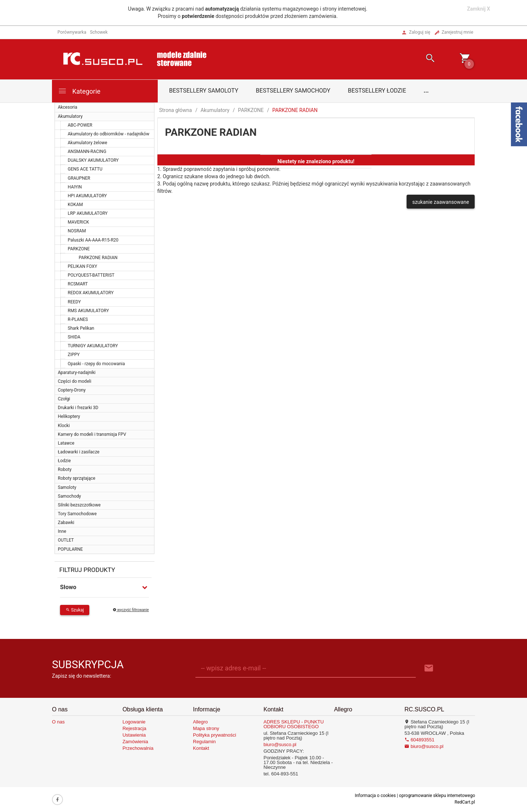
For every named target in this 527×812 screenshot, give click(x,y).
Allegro (200, 722)
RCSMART (78, 284)
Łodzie (64, 461)
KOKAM (75, 205)
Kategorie (79, 91)
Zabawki (66, 523)
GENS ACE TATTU (85, 169)
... (426, 91)
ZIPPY (74, 355)
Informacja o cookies (375, 796)
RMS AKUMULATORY (88, 311)
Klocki (64, 426)
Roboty (65, 469)
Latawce (66, 443)
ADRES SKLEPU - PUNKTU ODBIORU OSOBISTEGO (294, 724)
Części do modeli (74, 381)
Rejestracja (134, 728)
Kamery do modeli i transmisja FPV (92, 434)
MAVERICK (78, 222)
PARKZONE (79, 249)
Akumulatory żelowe (87, 143)
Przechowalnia (138, 748)
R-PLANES (78, 319)
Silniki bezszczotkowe (79, 505)
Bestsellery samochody (293, 91)
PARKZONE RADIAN (98, 258)
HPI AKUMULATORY (87, 196)
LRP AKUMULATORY (88, 213)
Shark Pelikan (81, 328)
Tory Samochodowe (77, 514)
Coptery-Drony (72, 390)
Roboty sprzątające (76, 478)
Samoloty (67, 487)
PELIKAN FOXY (83, 266)
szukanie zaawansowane (440, 202)
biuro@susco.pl (280, 744)
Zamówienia (135, 742)
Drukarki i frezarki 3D (78, 408)
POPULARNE (70, 549)
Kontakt (201, 748)
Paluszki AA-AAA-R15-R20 (93, 240)
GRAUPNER (79, 178)
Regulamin (204, 742)
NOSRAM (77, 231)
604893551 (419, 740)
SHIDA (74, 337)
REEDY (74, 302)
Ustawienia (134, 735)
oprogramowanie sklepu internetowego (437, 796)
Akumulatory (70, 116)
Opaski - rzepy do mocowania (96, 364)
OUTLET (66, 540)
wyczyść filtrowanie (131, 610)
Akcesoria (68, 107)
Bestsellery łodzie (377, 91)
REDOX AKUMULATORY (91, 293)
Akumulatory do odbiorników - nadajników (109, 134)
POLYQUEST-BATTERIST (91, 275)
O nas (58, 722)
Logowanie (134, 722)
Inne (62, 531)
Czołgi (64, 399)
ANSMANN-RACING (87, 151)
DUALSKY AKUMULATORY (93, 160)
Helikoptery (69, 416)
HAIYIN (75, 187)
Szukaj (75, 610)
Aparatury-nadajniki (77, 373)
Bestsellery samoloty (204, 91)
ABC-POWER (80, 125)
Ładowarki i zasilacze (79, 452)
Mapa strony (206, 728)
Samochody (69, 496)
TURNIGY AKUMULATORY (93, 346)
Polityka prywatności (214, 735)
